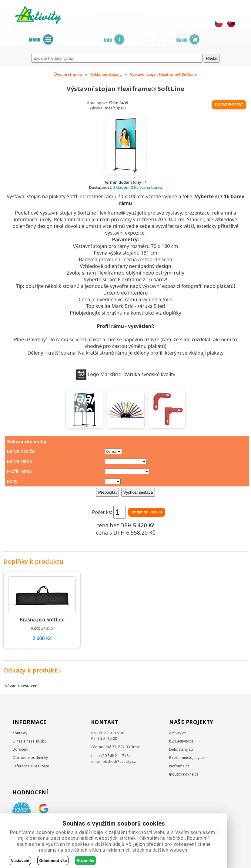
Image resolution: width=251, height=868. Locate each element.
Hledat (212, 58)
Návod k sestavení (21, 686)
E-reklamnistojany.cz (187, 758)
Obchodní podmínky (30, 758)
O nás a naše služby (29, 741)
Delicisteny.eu (181, 749)
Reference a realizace (31, 766)
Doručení (20, 749)
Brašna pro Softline (42, 619)
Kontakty (20, 733)
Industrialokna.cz (184, 774)
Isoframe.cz (179, 766)
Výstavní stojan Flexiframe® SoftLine (164, 74)
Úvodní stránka (68, 74)
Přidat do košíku (147, 512)
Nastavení (20, 861)
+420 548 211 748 (113, 756)
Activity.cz (177, 733)
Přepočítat (107, 492)
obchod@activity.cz (119, 761)
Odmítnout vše (53, 861)
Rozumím (85, 861)
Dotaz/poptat (229, 105)
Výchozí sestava (138, 492)
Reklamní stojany (106, 74)
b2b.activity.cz (181, 741)
